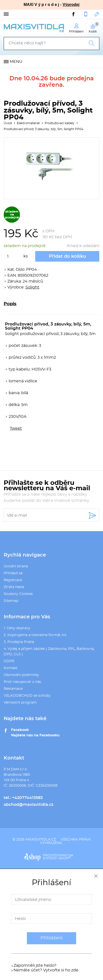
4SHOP (64, 858)
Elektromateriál (28, 123)
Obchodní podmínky (21, 675)
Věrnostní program (20, 703)
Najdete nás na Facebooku (35, 735)
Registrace (13, 580)
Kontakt (11, 668)
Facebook (20, 730)
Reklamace (13, 689)
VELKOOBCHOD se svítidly (27, 696)
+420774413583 (86, 14)
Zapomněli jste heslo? (35, 965)
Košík (94, 27)
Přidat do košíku (67, 256)
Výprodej (71, 5)
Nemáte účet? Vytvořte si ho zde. (46, 970)
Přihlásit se (13, 573)
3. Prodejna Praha (19, 642)
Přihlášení (51, 938)
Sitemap (11, 601)
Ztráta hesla (14, 587)
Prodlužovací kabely (60, 123)
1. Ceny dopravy (17, 628)
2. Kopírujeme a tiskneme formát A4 (35, 635)
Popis (10, 304)
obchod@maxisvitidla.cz (97, 14)
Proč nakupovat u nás (22, 682)
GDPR (9, 661)
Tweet (16, 428)
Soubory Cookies (18, 594)
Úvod (8, 123)
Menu (16, 62)
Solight (32, 287)
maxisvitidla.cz (41, 840)
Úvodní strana (16, 566)
